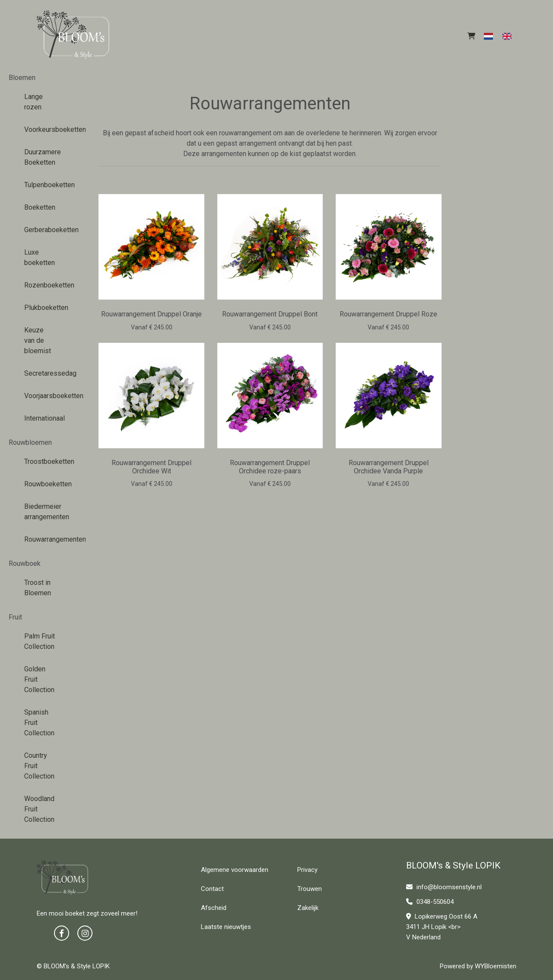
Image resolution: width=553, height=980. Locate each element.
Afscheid (214, 908)
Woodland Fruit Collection (39, 809)
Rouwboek (25, 563)
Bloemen (22, 78)
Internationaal (43, 418)
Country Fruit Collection (39, 766)
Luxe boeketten (40, 257)
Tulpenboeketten (43, 185)
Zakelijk (308, 908)
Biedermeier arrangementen (43, 512)
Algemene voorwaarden (235, 870)
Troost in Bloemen (38, 588)
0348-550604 (430, 902)
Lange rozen (33, 102)
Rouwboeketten (43, 484)
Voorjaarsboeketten (43, 396)
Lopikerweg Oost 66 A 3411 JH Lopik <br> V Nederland (442, 927)
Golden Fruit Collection (39, 679)
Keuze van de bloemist (38, 340)
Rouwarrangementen (43, 539)
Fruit (15, 617)
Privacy (307, 870)
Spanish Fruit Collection (39, 723)
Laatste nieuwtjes (226, 927)
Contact (212, 889)
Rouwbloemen (30, 442)
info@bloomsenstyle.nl (444, 887)
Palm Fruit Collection (40, 641)
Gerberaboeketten (43, 230)
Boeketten (40, 207)
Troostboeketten (43, 461)
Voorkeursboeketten (43, 129)
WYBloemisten (496, 966)
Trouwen (310, 889)
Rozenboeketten (43, 285)
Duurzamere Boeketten (43, 157)
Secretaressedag (43, 373)
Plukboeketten (43, 308)
